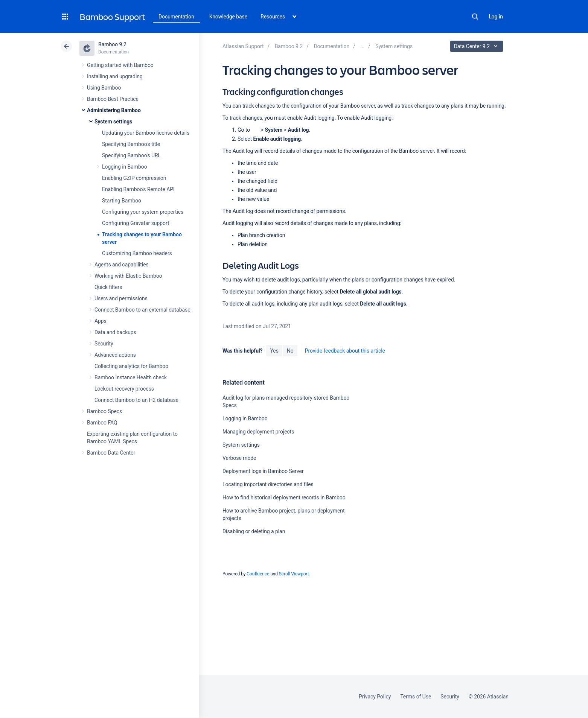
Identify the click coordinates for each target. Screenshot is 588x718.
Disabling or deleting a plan (254, 531)
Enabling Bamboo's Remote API (138, 189)
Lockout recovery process (124, 389)
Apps (101, 321)
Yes (274, 351)
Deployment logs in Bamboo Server (263, 471)
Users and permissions (121, 298)
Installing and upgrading (115, 76)
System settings (113, 122)
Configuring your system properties (143, 212)
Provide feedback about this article (345, 351)
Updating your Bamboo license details (146, 133)
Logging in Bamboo (125, 167)
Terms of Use (416, 697)
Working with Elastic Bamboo (128, 276)
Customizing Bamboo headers (137, 253)
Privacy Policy (375, 697)
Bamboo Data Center (111, 453)
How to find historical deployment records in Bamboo (284, 497)
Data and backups (115, 332)
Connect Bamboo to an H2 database (136, 400)
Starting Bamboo (122, 201)
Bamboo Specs (104, 411)
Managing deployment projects (258, 432)
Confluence (258, 574)
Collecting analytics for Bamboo (131, 366)
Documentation (176, 17)
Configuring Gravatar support (136, 223)
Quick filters (108, 287)
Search (475, 17)
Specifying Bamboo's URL (131, 155)
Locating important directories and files (268, 484)
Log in (496, 17)
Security (104, 344)
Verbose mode (239, 458)
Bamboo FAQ (102, 423)
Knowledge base (228, 17)
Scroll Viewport (294, 574)
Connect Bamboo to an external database (142, 310)
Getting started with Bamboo (120, 65)
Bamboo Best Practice (113, 99)
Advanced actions (115, 355)
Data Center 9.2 (478, 46)
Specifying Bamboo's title (131, 144)
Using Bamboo (104, 88)
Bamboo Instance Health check (131, 377)
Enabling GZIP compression (134, 178)
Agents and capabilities (122, 265)
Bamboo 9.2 (112, 44)
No (290, 351)
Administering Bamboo (114, 110)
